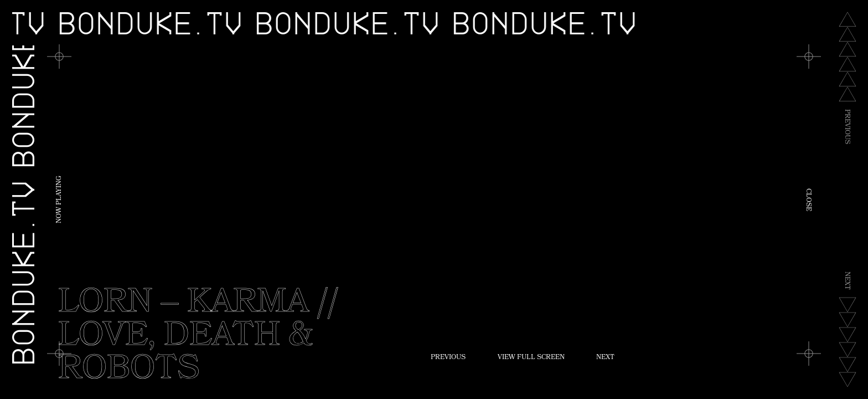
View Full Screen (531, 358)
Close (808, 200)
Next (605, 358)
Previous (448, 358)
